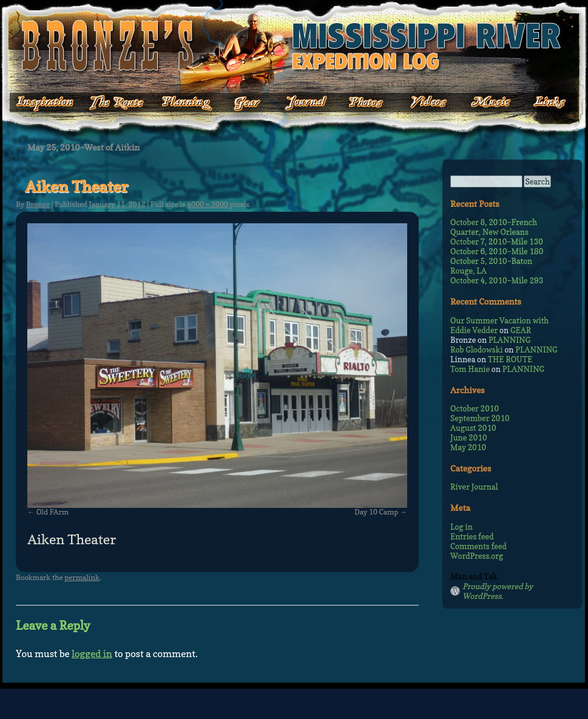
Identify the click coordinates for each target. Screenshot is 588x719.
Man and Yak (474, 576)
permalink (82, 577)
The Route (116, 103)
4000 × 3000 (208, 204)
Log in (461, 527)
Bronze (38, 204)
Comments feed (478, 546)
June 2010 (469, 437)
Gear (247, 103)
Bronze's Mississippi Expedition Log (294, 46)
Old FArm (52, 512)
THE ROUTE (510, 359)
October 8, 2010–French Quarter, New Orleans (494, 227)
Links (542, 103)
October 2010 (475, 408)
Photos (360, 103)
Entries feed (472, 536)
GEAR (521, 330)
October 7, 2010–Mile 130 (497, 241)
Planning (187, 103)
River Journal (474, 487)
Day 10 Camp (376, 512)
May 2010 (468, 447)
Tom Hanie (470, 369)
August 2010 (473, 428)
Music (481, 103)
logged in (92, 653)
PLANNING (509, 340)
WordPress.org (477, 556)
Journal (302, 103)
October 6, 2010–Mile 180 (497, 251)
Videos (420, 103)
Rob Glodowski (477, 349)
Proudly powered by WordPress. (498, 591)
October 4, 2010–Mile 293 (497, 280)
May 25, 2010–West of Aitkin (78, 147)
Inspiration (38, 103)
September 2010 (480, 418)
